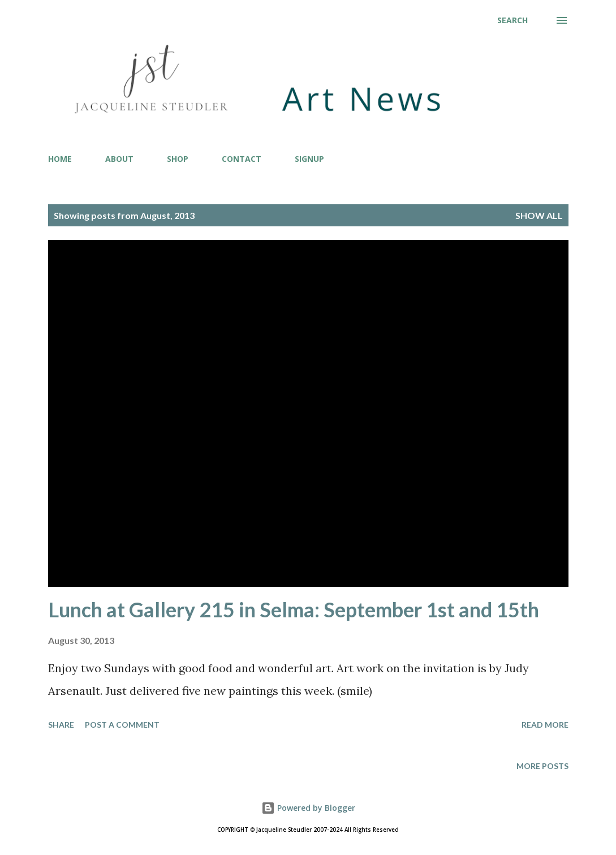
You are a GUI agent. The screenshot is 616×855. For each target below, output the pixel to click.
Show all (539, 215)
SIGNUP (309, 159)
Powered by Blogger (308, 808)
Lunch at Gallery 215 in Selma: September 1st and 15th (294, 609)
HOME (60, 159)
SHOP (178, 159)
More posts (542, 766)
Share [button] (61, 725)
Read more (545, 725)
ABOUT (119, 159)
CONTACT (242, 159)
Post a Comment (122, 725)
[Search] (512, 20)
